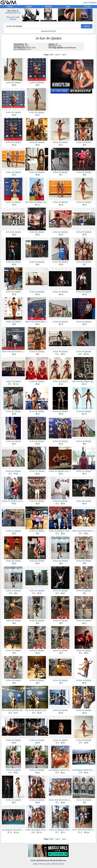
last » (65, 55)
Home (10, 6)
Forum (87, 6)
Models (48, 6)
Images (29, 6)
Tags (68, 6)
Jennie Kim (88, 770)
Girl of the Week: (20, 49)
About (35, 864)
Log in (85, 2)
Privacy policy (45, 864)
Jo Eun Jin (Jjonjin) (13, 82)
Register (93, 2)
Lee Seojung (54, 770)
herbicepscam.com (13, 13)
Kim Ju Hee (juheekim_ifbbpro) (14, 710)
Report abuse (58, 864)
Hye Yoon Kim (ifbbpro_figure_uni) (39, 202)
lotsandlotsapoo (70, 48)
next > (58, 55)
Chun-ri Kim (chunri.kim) (35, 322)
